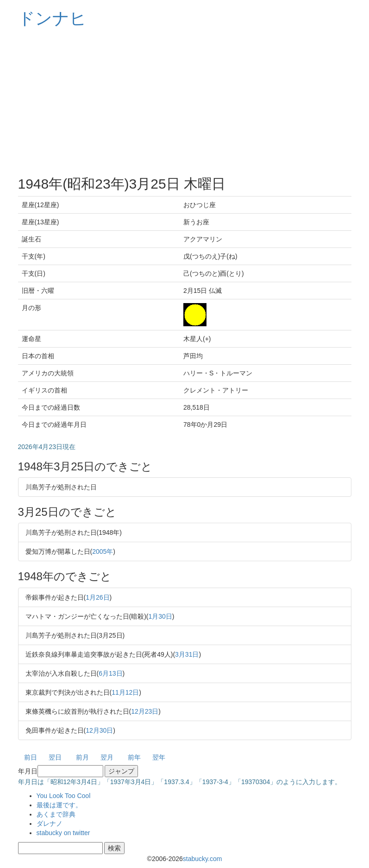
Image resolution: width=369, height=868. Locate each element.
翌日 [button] (55, 757)
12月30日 (99, 730)
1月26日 (97, 597)
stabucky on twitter (63, 833)
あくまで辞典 (56, 814)
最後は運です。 (59, 805)
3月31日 (187, 654)
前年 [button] (134, 757)
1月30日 (160, 616)
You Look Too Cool (64, 796)
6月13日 (110, 673)
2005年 (103, 551)
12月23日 (145, 711)
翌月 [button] (107, 757)
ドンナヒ (52, 18)
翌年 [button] (159, 757)
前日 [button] (31, 757)
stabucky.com (203, 859)
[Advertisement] (185, 102)
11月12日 (125, 692)
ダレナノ (50, 824)
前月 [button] (82, 757)
